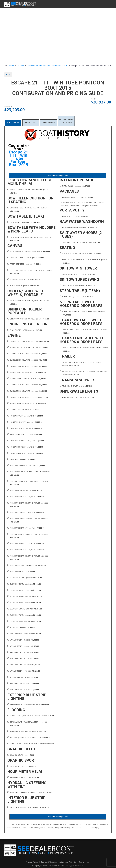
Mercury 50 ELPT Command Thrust (28, 520)
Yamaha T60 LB (23, 690)
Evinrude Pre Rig (23, 410)
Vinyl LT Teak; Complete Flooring (31, 744)
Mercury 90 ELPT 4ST (26, 550)
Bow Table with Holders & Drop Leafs (29, 239)
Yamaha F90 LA (24, 671)
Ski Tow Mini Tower (77, 274)
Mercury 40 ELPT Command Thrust (28, 505)
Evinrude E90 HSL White (28, 397)
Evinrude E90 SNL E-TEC (27, 403)
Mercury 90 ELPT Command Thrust (28, 558)
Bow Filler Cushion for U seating (27, 209)
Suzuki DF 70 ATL (24, 615)
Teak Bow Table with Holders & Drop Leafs (83, 331)
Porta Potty (74, 216)
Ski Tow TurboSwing (77, 285)
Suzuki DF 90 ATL (24, 621)
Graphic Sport (22, 766)
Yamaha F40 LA (23, 640)
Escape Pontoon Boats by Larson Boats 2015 (48, 66)
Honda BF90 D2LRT (25, 447)
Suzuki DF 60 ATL (24, 603)
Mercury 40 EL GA (25, 491)
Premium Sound (76, 197)
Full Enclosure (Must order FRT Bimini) (30, 272)
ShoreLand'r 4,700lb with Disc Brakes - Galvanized (83, 373)
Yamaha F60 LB (23, 652)
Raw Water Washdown (78, 227)
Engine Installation (25, 330)
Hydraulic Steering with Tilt (30, 792)
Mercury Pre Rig (21, 572)
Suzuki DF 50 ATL (24, 590)
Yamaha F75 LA (24, 665)
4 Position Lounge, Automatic (81, 254)
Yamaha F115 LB (24, 634)
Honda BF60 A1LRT (25, 434)
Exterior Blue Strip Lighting (28, 704)
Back (8, 74)
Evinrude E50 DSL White (27, 360)
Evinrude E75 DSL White (27, 385)
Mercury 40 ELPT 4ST (26, 497)
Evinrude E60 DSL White (27, 366)
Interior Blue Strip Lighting (28, 807)
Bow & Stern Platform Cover (29, 252)
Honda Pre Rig (22, 459)
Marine (21, 66)
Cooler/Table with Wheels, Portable (28, 302)
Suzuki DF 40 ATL (24, 584)
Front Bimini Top (24, 264)
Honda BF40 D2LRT (25, 422)
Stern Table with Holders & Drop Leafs (82, 313)
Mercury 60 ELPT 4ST (26, 528)
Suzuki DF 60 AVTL (25, 609)
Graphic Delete (21, 755)
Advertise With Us (68, 862)
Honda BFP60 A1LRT (25, 453)
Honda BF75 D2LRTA (26, 441)
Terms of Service (49, 862)
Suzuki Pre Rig (22, 627)
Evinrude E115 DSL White (28, 341)
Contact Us (84, 862)
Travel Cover (23, 286)
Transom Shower (76, 386)
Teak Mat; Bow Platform (27, 731)
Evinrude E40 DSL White (27, 354)
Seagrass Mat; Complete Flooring (31, 716)
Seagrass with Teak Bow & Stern (27, 724)
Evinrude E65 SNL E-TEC (27, 372)
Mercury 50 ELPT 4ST (26, 512)
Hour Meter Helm (23, 777)
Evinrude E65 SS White (27, 379)
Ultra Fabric (75, 186)
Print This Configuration (58, 176)
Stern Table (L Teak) (76, 297)
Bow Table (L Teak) (24, 222)
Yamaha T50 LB (23, 683)
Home (9, 66)
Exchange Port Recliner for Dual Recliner (84, 261)
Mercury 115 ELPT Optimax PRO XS (28, 483)
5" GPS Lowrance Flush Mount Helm (28, 191)
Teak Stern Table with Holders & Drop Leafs (84, 349)
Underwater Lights (77, 397)
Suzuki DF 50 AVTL (25, 596)
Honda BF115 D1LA (25, 416)
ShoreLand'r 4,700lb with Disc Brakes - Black (81, 364)
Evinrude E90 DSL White (27, 391)
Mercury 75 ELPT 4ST (26, 544)
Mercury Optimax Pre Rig (27, 565)
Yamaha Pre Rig (23, 677)
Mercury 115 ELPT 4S (26, 466)
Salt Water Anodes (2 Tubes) (80, 242)
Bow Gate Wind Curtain (26, 258)
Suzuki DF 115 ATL (25, 578)
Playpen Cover (24, 280)
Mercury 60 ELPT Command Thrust (28, 536)
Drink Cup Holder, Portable (28, 319)
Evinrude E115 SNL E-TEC (28, 347)
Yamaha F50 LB (23, 646)
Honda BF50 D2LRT (25, 428)
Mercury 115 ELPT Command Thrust (29, 473)
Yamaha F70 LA (23, 659)
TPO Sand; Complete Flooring (29, 738)
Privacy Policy (32, 862)
